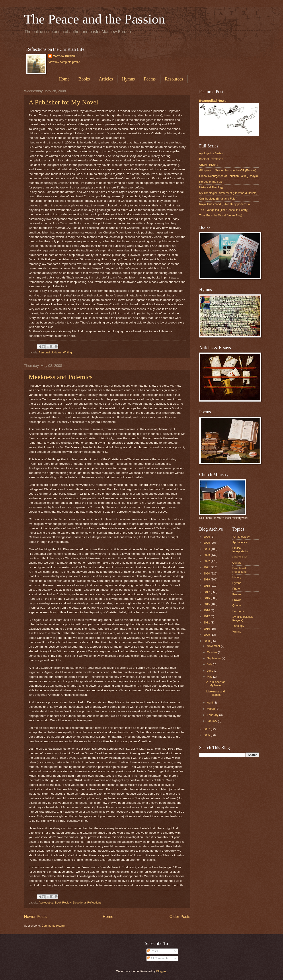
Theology (238, 626)
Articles (106, 79)
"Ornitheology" (242, 537)
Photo (236, 589)
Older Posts (180, 917)
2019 (207, 579)
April (210, 703)
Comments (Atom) (53, 926)
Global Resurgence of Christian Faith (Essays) (229, 176)
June (211, 671)
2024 (207, 549)
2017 (207, 592)
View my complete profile (64, 62)
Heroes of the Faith (211, 182)
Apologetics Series (211, 153)
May (210, 677)
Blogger (161, 971)
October (212, 652)
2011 (207, 622)
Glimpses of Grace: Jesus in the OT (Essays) (228, 170)
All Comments (158, 958)
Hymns (128, 79)
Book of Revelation (211, 159)
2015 (207, 604)
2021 (207, 567)
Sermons (238, 611)
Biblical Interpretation (241, 550)
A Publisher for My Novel (63, 102)
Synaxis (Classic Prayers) (243, 618)
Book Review (63, 903)
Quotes (237, 605)
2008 (207, 641)
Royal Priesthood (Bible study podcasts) (224, 204)
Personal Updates (50, 352)
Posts (153, 951)
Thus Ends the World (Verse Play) (221, 215)
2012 (207, 616)
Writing (67, 352)
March (211, 709)
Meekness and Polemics (61, 377)
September (214, 658)
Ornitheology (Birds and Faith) (218, 199)
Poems (150, 79)
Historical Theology (211, 187)
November (214, 646)
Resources (174, 79)
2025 (207, 543)
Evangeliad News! (213, 101)
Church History (209, 165)
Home (64, 79)
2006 (207, 735)
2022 (207, 561)
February (213, 715)
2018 (207, 586)
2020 (207, 573)
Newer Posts (35, 917)
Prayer (237, 600)
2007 (207, 729)
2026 (207, 537)
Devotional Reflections (87, 903)
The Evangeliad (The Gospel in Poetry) (224, 210)
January (212, 721)
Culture (237, 563)
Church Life (240, 557)
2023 (207, 555)
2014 (207, 610)
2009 (207, 635)
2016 (207, 598)
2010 (207, 629)
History (237, 577)
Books (84, 79)
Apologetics (46, 903)
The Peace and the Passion (95, 19)
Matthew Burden (64, 56)
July (210, 664)
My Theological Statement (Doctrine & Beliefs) (228, 193)
